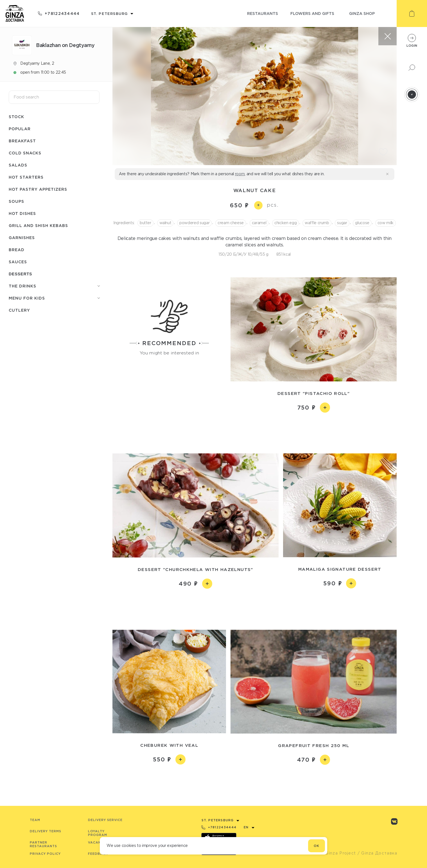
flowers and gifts (312, 13)
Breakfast (22, 141)
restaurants (263, 13)
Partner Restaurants (43, 844)
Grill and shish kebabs (38, 225)
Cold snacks (25, 153)
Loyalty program (98, 833)
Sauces (18, 262)
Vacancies (99, 842)
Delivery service (105, 820)
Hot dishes (22, 213)
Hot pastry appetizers (38, 189)
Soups (16, 201)
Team (35, 820)
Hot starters (26, 177)
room (240, 174)
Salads (18, 165)
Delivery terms (46, 831)
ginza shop (362, 13)
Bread (17, 250)
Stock (16, 117)
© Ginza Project (338, 853)
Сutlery (19, 310)
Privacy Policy (45, 854)
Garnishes (22, 238)
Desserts (20, 274)
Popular (20, 129)
